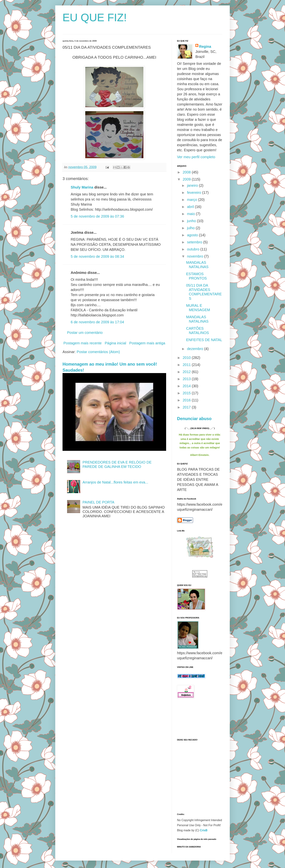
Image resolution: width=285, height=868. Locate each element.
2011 (187, 365)
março (193, 200)
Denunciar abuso (194, 419)
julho (191, 228)
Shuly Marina (82, 187)
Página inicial (115, 343)
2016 (187, 400)
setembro (195, 242)
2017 (187, 407)
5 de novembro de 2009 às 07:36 (97, 216)
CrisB (204, 830)
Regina (205, 46)
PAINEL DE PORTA (98, 502)
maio (191, 214)
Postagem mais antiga (147, 343)
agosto (193, 235)
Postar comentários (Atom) (98, 352)
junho (192, 221)
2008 (187, 172)
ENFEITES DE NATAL (204, 340)
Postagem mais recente (83, 343)
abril (191, 207)
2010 (187, 358)
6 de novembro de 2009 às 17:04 (97, 322)
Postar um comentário (85, 333)
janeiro (193, 185)
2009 (187, 179)
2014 (187, 386)
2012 (187, 372)
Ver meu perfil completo (196, 157)
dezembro (196, 349)
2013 (187, 379)
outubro (194, 249)
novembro (196, 256)
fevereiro (195, 193)
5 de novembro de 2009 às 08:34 (97, 256)
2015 (187, 393)
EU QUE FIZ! (95, 18)
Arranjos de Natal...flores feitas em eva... (115, 482)
